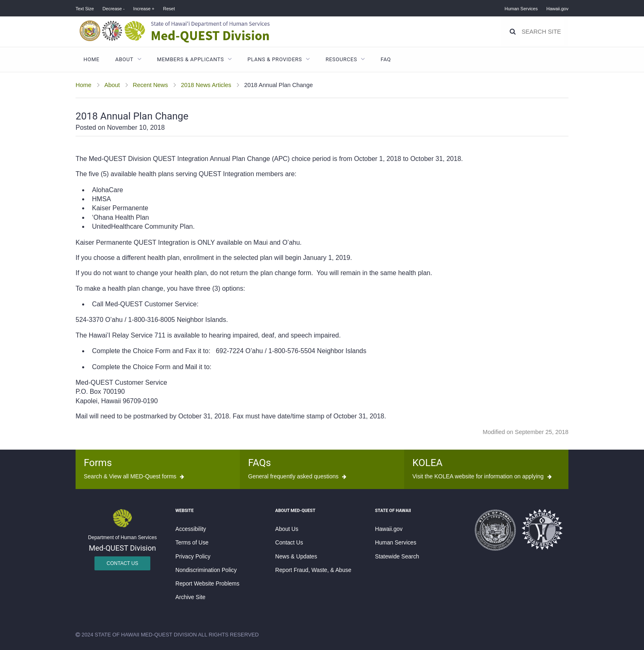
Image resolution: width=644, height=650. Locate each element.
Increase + (144, 9)
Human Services (521, 9)
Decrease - (114, 9)
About (124, 59)
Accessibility (191, 529)
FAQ (386, 59)
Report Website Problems (207, 584)
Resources (342, 59)
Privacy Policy (193, 557)
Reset (169, 9)
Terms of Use (192, 543)
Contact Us (123, 563)
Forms (98, 463)
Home (91, 59)
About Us (287, 529)
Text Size (85, 9)
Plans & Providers (275, 59)
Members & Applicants (190, 59)
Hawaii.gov (557, 9)
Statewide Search (397, 557)
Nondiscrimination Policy (206, 570)
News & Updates (296, 557)
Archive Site (190, 597)
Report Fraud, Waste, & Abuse (313, 570)
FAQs (260, 463)
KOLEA (427, 463)
